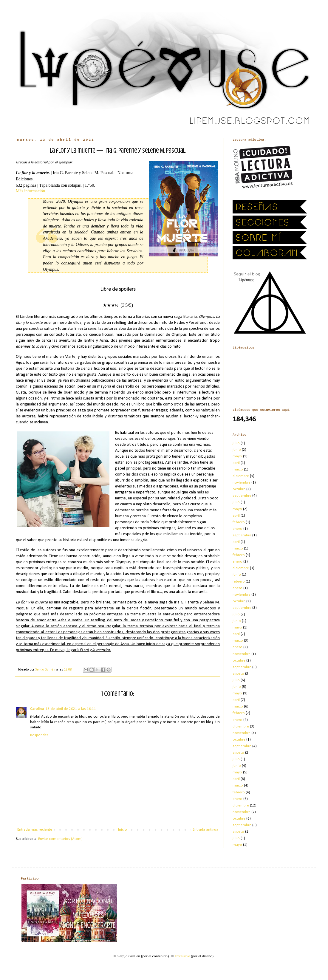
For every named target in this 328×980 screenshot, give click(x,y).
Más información (30, 191)
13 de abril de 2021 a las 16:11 (71, 709)
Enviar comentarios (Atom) (60, 839)
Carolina (37, 709)
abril (236, 463)
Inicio (123, 830)
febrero (239, 522)
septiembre (242, 496)
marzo (238, 469)
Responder (39, 735)
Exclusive (182, 956)
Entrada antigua (205, 830)
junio (237, 450)
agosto (238, 674)
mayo (237, 456)
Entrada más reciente (35, 830)
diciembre (241, 476)
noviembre (242, 483)
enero (238, 529)
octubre (239, 489)
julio (236, 443)
